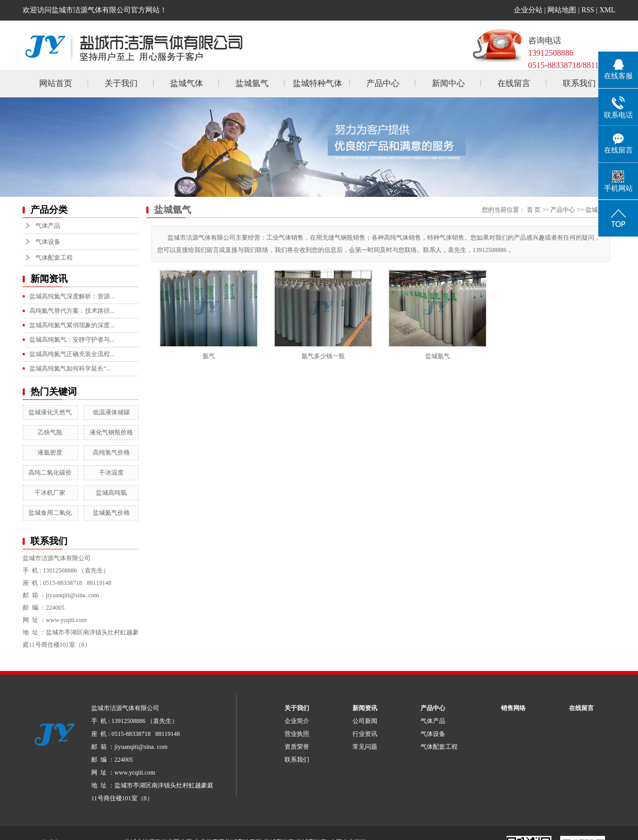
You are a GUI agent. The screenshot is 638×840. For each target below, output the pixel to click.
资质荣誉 (297, 747)
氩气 (209, 356)
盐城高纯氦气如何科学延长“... (70, 368)
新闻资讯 (365, 708)
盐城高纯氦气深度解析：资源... (72, 296)
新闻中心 (448, 83)
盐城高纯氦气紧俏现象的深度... (72, 325)
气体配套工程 (54, 258)
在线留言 (514, 83)
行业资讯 (365, 734)
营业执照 (297, 734)
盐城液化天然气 (50, 412)
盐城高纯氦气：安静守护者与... (72, 340)
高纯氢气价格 (111, 452)
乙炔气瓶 (50, 432)
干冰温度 (111, 473)
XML (607, 10)
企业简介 (297, 721)
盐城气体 (187, 83)
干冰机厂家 (50, 493)
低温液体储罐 (111, 412)
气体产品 (48, 226)
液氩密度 (50, 452)
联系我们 (579, 83)
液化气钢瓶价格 (111, 432)
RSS (588, 10)
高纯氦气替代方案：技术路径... (72, 311)
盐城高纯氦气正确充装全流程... (72, 354)
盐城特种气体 (317, 83)
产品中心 (383, 83)
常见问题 (365, 747)
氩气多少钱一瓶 (323, 356)
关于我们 (121, 83)
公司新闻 (365, 721)
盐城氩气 (252, 83)
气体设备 (48, 242)
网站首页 (56, 83)
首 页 (534, 210)
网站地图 (562, 10)
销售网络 (513, 708)
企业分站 (528, 10)
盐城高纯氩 (111, 493)
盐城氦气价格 (111, 513)
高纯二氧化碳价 (50, 473)
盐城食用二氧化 (50, 513)
